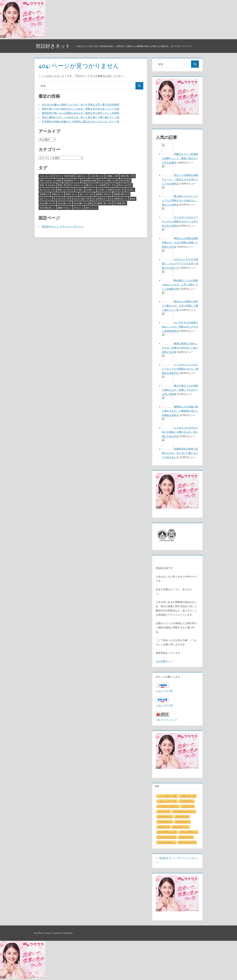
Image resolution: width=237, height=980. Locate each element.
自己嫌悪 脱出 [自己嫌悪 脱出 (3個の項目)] (120, 203)
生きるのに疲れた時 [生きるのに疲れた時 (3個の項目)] (80, 199)
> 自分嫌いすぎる (187, 801)
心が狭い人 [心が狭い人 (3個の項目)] (90, 190)
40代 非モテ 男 (164, 827)
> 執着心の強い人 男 (188, 796)
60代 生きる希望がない (167, 842)
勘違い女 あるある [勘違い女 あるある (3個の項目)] (48, 185)
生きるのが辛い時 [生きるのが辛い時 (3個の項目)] (61, 199)
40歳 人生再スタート (181, 827)
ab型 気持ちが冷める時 (187, 842)
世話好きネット (53, 46)
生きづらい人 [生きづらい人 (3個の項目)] (45, 199)
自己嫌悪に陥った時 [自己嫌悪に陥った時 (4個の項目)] (103, 203)
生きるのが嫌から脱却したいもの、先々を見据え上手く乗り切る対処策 (81, 104)
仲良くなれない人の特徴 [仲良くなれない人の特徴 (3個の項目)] (50, 181)
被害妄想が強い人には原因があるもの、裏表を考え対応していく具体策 (81, 113)
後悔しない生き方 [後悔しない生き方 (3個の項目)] (65, 190)
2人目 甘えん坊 (188, 806)
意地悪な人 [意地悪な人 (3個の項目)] (44, 194)
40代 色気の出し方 (183, 822)
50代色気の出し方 (186, 837)
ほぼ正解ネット (164, 661)
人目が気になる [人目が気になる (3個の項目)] (97, 176)
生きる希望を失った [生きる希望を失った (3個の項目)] (118, 199)
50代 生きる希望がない (189, 832)
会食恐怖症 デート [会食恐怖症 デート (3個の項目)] (71, 181)
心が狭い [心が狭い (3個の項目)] (79, 190)
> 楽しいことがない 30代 (167, 801)
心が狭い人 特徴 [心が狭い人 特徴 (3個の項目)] (105, 190)
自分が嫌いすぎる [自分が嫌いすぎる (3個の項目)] (47, 203)
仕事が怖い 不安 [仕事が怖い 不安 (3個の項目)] (128, 176)
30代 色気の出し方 (165, 816)
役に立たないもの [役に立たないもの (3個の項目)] (47, 190)
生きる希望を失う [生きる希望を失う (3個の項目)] (99, 199)
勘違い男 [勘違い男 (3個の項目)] (62, 185)
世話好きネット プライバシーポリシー (63, 226)
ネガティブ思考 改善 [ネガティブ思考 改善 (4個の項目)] (65, 176)
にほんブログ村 (164, 691)
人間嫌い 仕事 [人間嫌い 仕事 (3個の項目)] (112, 176)
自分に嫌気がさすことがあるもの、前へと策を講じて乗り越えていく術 (81, 117)
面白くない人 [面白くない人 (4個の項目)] (91, 208)
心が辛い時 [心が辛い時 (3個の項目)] (119, 190)
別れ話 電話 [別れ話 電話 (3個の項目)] (125, 181)
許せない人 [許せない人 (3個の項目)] (78, 208)
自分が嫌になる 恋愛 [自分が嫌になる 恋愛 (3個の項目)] (83, 203)
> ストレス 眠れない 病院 (167, 796)
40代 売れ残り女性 (165, 822)
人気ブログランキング (166, 720)
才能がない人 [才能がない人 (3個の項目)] (57, 194)
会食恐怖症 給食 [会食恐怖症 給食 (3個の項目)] (89, 181)
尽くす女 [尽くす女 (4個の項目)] (112, 185)
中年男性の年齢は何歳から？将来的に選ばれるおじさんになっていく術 (81, 121)
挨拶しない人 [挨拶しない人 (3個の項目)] (71, 194)
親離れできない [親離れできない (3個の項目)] (64, 208)
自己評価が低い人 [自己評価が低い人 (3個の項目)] (47, 208)
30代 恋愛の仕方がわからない (184, 811)
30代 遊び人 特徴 (182, 816)
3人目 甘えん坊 (164, 811)
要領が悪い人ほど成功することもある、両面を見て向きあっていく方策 (81, 109)
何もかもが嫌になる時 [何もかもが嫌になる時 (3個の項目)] (108, 181)
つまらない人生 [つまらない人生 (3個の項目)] (46, 176)
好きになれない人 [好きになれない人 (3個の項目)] (76, 185)
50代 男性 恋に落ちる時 (167, 837)
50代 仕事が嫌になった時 (167, 832)
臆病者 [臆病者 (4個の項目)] (132, 199)
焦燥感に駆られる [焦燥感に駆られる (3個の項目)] (122, 194)
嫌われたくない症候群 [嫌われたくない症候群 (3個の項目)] (96, 185)
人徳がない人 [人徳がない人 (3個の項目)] (82, 176)
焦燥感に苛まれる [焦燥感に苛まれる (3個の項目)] (104, 194)
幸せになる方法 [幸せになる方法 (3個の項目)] (125, 185)
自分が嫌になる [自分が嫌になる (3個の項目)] (64, 203)
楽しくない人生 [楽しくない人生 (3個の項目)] (87, 194)
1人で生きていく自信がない (168, 806)
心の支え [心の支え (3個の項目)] (130, 190)
